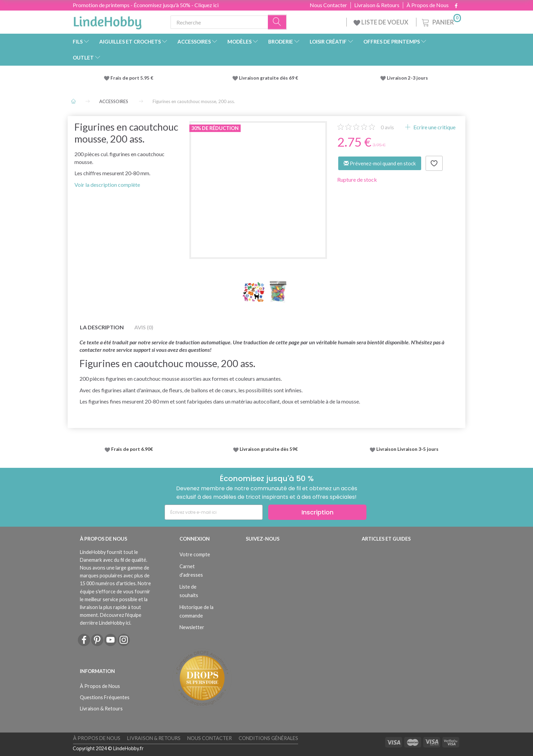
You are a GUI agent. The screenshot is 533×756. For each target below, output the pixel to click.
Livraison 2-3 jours (407, 78)
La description (102, 327)
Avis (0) (144, 327)
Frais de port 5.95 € (132, 78)
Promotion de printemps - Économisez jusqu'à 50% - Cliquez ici (146, 5)
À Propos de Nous (428, 5)
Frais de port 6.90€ (132, 449)
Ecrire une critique (434, 127)
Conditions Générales (268, 738)
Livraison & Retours (377, 5)
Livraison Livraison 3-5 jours (407, 449)
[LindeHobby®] (107, 21)
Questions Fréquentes (105, 697)
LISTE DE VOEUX (381, 22)
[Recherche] (277, 22)
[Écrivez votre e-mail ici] (214, 512)
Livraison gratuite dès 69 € (270, 78)
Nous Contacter (328, 5)
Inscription (317, 512)
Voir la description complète (107, 185)
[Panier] (441, 21)
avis (387, 127)
